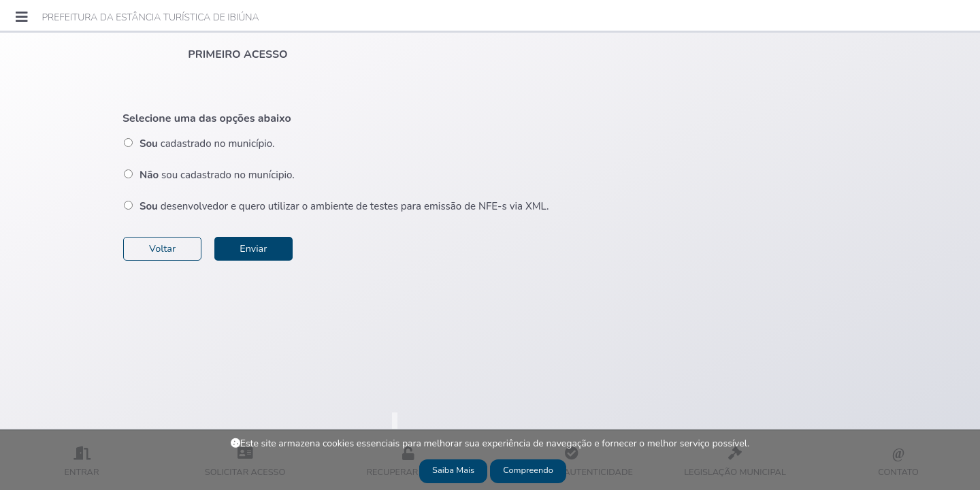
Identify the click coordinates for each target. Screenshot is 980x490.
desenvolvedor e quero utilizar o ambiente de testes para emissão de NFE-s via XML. (344, 206)
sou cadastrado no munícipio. (217, 175)
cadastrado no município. (207, 144)
